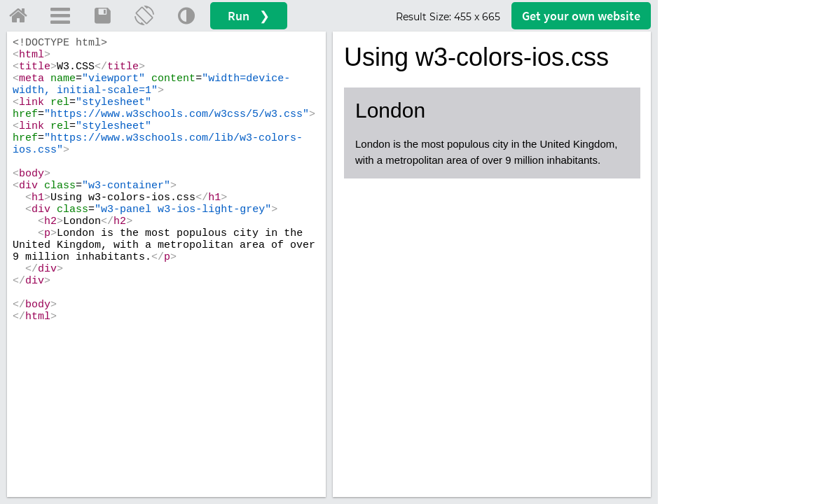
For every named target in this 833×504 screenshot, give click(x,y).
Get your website (581, 16)
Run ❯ (249, 16)
